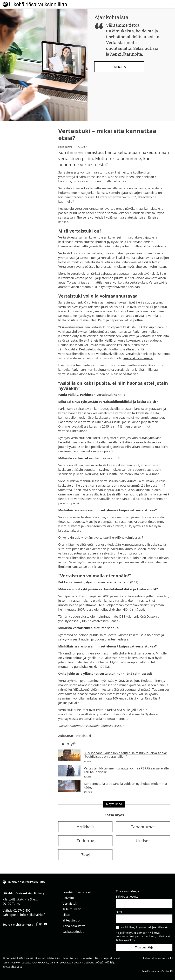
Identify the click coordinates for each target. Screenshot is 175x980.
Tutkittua (85, 841)
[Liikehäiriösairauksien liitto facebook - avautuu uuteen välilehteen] (37, 924)
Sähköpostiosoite (127, 897)
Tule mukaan (72, 909)
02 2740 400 (22, 910)
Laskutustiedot (73, 932)
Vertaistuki (70, 903)
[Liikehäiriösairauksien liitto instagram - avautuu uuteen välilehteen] (41, 924)
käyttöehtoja (11, 967)
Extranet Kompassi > (156, 958)
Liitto (66, 915)
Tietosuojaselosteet (107, 958)
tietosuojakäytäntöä (97, 962)
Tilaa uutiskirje (144, 947)
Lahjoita (119, 67)
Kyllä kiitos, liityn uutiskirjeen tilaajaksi (145, 927)
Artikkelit (85, 827)
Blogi (85, 855)
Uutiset (143, 841)
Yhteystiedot (71, 920)
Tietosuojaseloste (126, 940)
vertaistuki (83, 736)
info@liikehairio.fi (33, 915)
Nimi (119, 912)
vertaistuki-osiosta (138, 358)
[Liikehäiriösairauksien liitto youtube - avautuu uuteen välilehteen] (46, 924)
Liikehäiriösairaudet (77, 892)
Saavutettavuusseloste (77, 958)
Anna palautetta (74, 926)
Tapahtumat (143, 827)
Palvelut (68, 898)
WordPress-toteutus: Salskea (156, 971)
